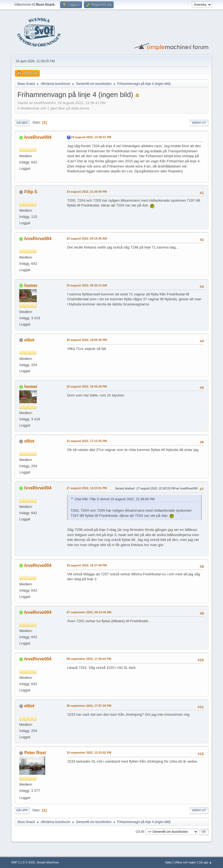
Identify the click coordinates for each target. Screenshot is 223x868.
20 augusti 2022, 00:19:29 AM (87, 238)
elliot (29, 340)
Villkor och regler (185, 862)
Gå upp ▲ (205, 862)
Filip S (31, 192)
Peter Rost (35, 753)
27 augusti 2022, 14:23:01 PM (87, 488)
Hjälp (168, 862)
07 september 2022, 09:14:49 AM (89, 612)
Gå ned (22, 123)
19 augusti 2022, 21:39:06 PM (87, 192)
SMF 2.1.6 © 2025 (23, 862)
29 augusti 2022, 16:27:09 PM (87, 565)
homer (31, 285)
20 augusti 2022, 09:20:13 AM (87, 285)
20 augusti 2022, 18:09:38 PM (87, 340)
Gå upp (22, 810)
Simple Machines (48, 862)
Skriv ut (199, 123)
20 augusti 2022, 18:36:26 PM (87, 386)
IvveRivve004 (38, 137)
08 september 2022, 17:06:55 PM (89, 659)
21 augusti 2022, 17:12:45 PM (87, 441)
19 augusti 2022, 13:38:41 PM (91, 137)
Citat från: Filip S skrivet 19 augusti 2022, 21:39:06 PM (114, 499)
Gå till (140, 831)
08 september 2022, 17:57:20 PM (89, 706)
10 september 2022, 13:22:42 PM (89, 753)
